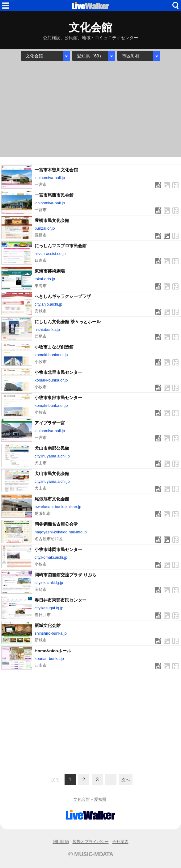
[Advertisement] (90, 109)
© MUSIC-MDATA (90, 854)
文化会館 (82, 799)
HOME (90, 6)
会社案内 (120, 842)
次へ (126, 780)
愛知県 (100, 799)
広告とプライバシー (91, 842)
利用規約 (61, 842)
